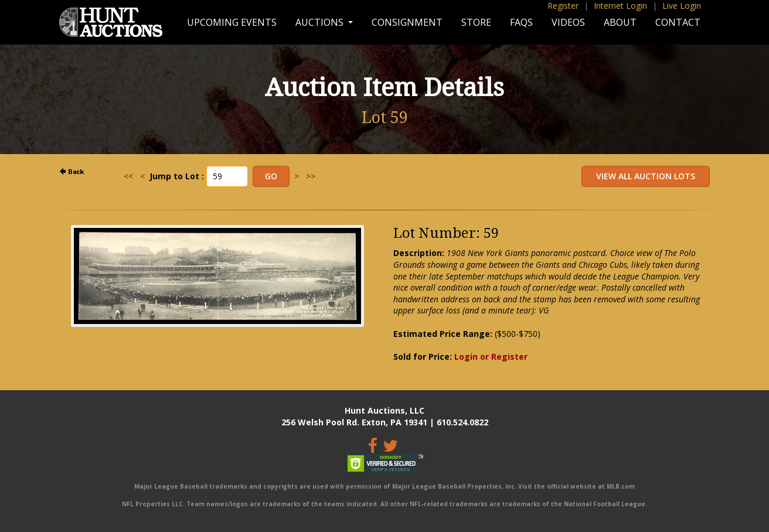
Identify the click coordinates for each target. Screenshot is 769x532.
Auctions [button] (321, 22)
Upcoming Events (232, 22)
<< (128, 176)
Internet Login (620, 6)
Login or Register (491, 357)
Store (476, 22)
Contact (678, 22)
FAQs (521, 22)
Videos (568, 22)
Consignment (407, 22)
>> (311, 176)
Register (563, 6)
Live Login (682, 6)
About (620, 22)
